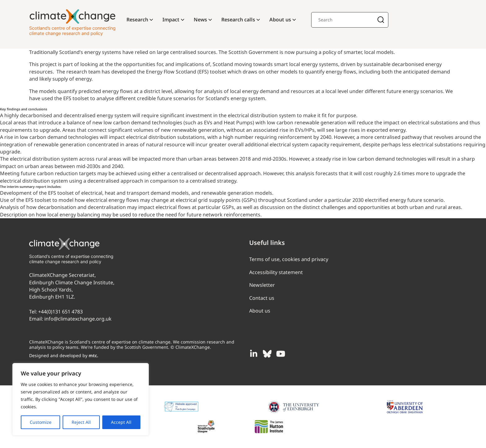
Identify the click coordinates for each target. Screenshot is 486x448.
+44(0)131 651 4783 (60, 312)
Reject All (81, 422)
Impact (171, 20)
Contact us (262, 298)
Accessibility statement (276, 272)
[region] (81, 399)
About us (280, 20)
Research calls (238, 20)
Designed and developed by (64, 355)
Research (137, 20)
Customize (41, 422)
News (200, 20)
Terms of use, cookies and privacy (289, 259)
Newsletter (262, 285)
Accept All (121, 422)
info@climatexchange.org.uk (78, 319)
